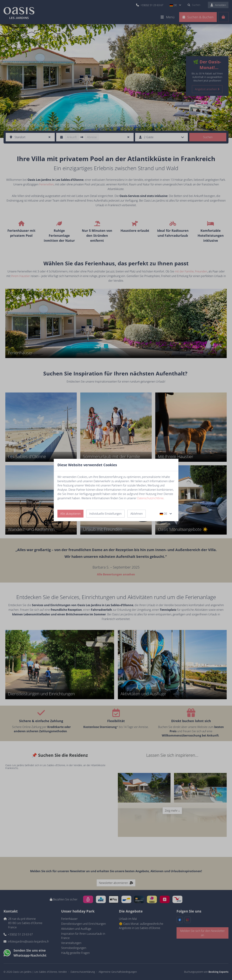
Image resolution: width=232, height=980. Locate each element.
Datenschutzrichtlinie (150, 498)
